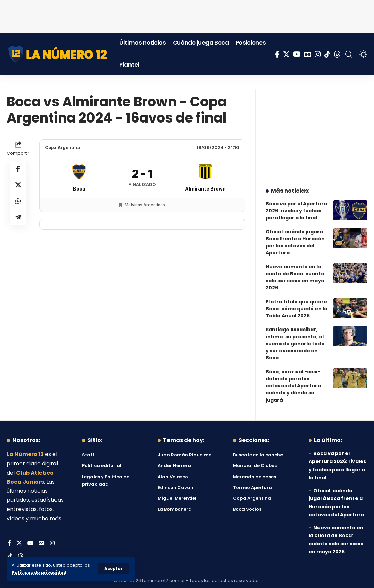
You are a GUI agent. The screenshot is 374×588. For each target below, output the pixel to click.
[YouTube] (297, 54)
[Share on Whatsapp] (18, 201)
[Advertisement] (187, 15)
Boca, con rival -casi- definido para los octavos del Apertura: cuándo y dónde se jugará (294, 384)
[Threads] (337, 54)
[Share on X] (18, 185)
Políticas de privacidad (39, 572)
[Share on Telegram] (18, 217)
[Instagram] (318, 54)
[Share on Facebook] (18, 169)
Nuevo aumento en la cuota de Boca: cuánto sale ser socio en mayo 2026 (295, 275)
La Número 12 (25, 453)
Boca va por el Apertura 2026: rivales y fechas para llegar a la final (296, 209)
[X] (286, 54)
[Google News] (308, 54)
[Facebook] (277, 54)
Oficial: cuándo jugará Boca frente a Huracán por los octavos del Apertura (295, 240)
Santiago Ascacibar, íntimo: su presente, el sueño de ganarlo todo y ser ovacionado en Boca (295, 342)
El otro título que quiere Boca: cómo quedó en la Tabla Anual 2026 (296, 307)
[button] (114, 569)
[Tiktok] (327, 54)
